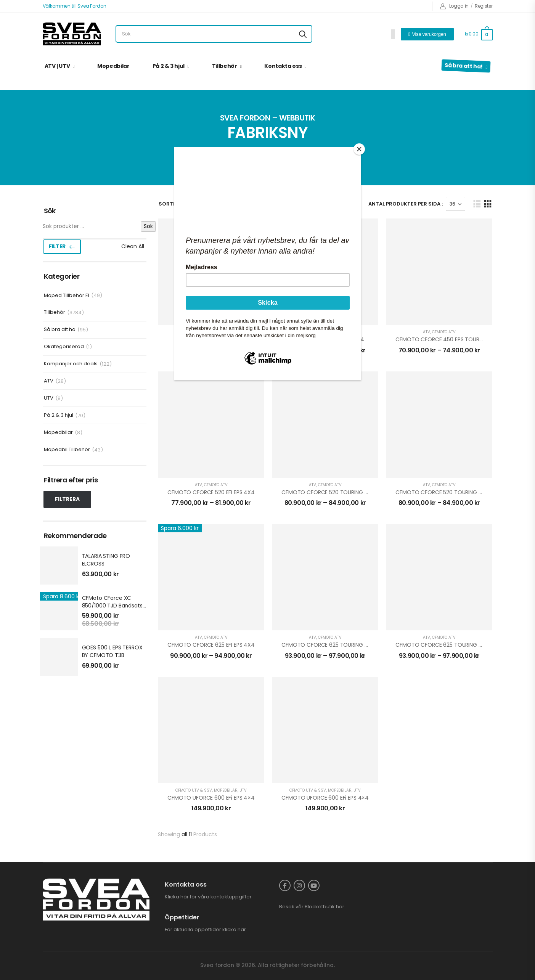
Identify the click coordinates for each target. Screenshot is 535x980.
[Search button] (303, 34)
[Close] (359, 149)
